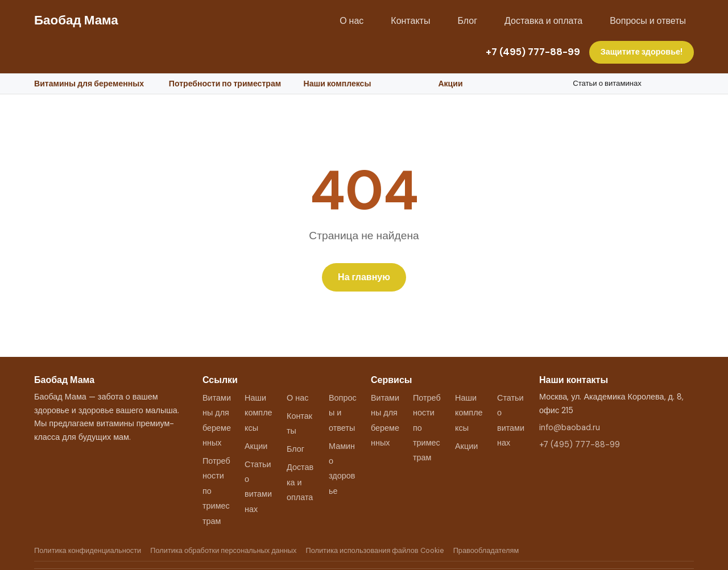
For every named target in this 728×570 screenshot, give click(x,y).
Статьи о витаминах (607, 83)
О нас (351, 21)
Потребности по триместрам (225, 84)
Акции (450, 84)
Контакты (410, 21)
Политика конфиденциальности (88, 550)
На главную (364, 277)
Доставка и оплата (543, 21)
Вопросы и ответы (648, 21)
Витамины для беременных (89, 84)
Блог (467, 21)
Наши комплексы (338, 84)
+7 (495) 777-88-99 (533, 52)
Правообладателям (486, 550)
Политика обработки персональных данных (223, 550)
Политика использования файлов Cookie (375, 550)
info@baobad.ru (570, 427)
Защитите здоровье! (642, 52)
